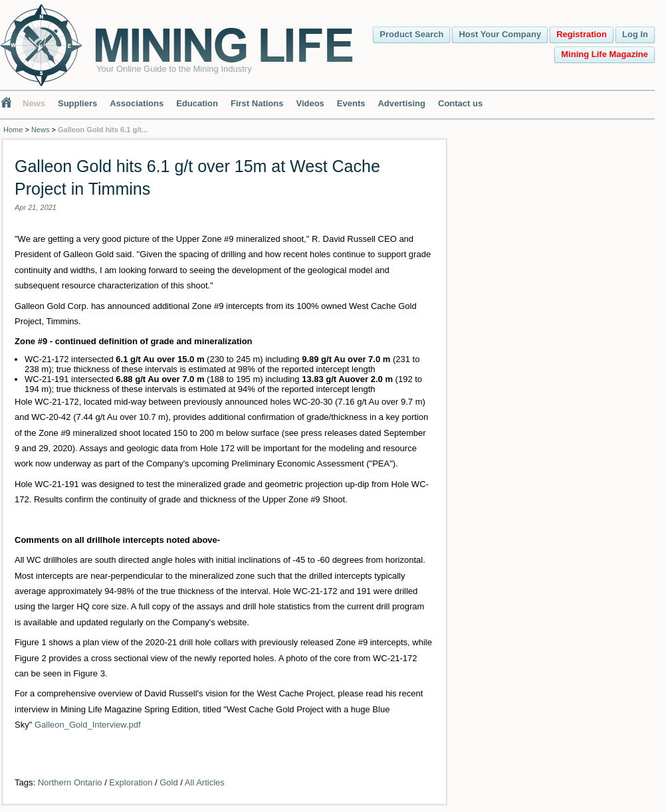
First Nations (257, 103)
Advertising (401, 103)
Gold (168, 782)
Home (13, 130)
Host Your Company (500, 34)
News (34, 103)
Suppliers (77, 103)
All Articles (205, 782)
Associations (137, 103)
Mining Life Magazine (605, 54)
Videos (310, 103)
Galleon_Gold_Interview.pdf (88, 725)
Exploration (131, 782)
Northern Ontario (70, 782)
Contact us (460, 103)
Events (351, 103)
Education (197, 103)
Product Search (411, 34)
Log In (635, 34)
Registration (582, 34)
